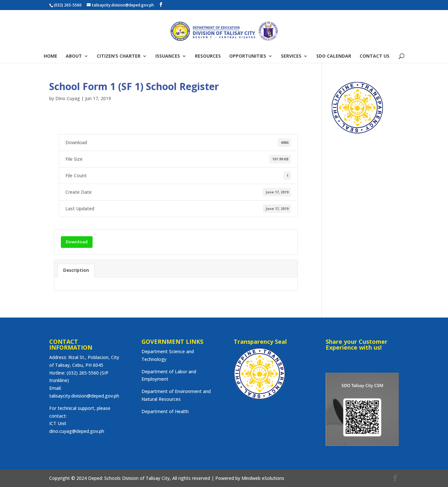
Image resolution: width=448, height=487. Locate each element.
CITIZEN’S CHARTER (119, 56)
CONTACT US (375, 56)
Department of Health (165, 411)
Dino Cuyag (68, 98)
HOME (50, 56)
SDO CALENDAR (334, 56)
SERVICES (291, 56)
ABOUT (74, 56)
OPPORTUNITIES (248, 56)
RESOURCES (208, 56)
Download (77, 242)
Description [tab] (76, 270)
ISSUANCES (168, 56)
